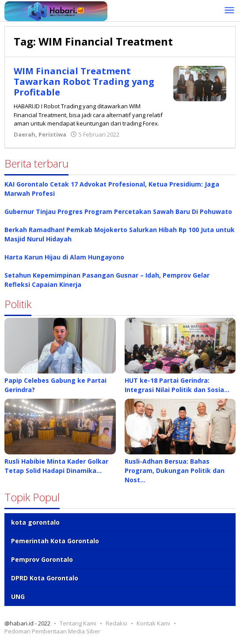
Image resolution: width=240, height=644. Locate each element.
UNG (18, 596)
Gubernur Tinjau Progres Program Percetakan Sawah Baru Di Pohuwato (118, 211)
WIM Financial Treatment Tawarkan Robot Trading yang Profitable (84, 82)
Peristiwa (52, 134)
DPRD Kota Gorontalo (45, 578)
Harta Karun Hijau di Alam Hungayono (64, 257)
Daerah (25, 134)
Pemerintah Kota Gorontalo (55, 541)
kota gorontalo (35, 522)
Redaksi (116, 623)
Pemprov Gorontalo (42, 559)
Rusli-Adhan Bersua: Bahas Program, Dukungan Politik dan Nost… (175, 471)
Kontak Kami (153, 623)
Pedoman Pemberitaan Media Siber (52, 631)
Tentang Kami (78, 623)
